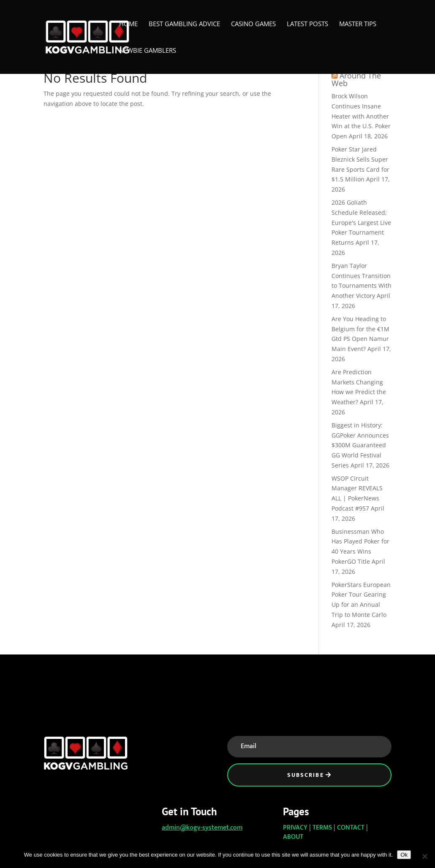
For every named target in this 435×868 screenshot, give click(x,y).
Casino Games (253, 24)
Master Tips (358, 24)
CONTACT (351, 828)
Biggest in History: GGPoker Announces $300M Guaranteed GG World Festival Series (360, 445)
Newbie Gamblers (148, 51)
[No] (424, 856)
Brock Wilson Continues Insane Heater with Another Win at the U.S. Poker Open (361, 116)
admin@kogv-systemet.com (202, 828)
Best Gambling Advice (184, 24)
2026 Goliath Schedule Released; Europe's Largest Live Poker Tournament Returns (361, 222)
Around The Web (356, 79)
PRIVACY (295, 828)
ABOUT (293, 837)
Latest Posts (307, 24)
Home (128, 24)
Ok (404, 855)
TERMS (322, 828)
